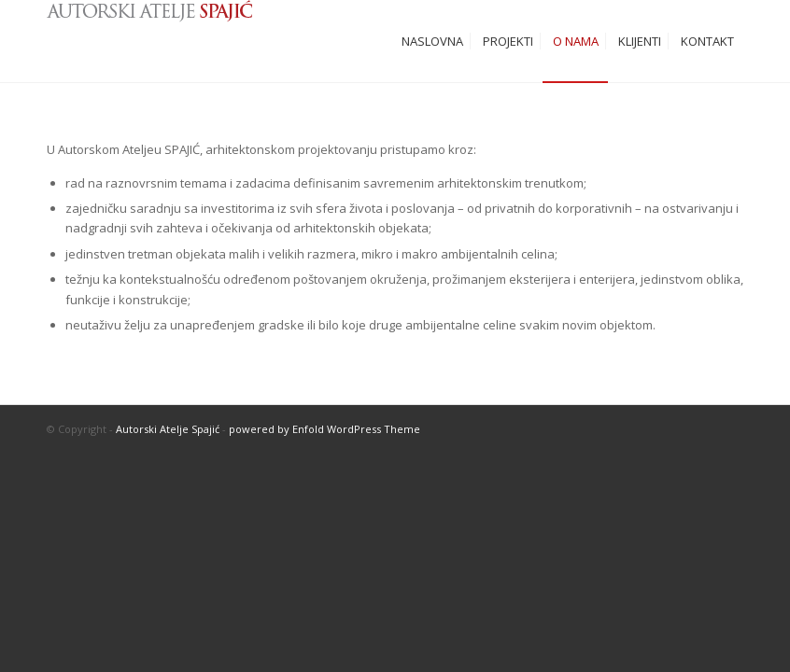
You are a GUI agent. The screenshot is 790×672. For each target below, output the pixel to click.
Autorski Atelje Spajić (168, 429)
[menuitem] (432, 41)
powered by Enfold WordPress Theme (324, 429)
